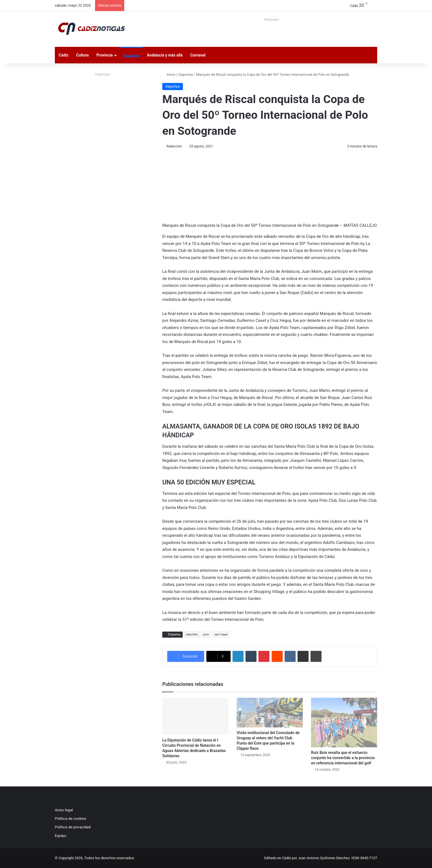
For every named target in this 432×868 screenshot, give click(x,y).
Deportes (131, 56)
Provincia (105, 55)
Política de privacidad (73, 827)
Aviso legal (64, 810)
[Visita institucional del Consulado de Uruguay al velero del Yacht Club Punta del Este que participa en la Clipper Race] (270, 713)
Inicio (169, 75)
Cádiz (64, 55)
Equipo (61, 835)
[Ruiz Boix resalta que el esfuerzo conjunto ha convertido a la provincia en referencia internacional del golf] (344, 723)
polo (206, 634)
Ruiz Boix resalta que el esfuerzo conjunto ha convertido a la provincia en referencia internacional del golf (343, 758)
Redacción (174, 146)
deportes (192, 634)
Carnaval (198, 55)
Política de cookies (71, 818)
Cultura (82, 55)
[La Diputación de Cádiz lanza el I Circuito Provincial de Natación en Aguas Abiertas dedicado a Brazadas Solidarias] (195, 716)
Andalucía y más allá (165, 55)
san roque (221, 634)
